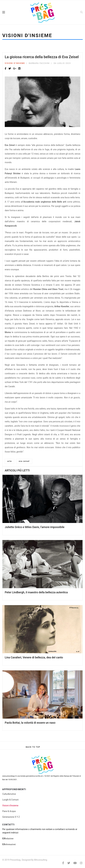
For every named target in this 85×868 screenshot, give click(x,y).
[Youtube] (75, 863)
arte (10, 461)
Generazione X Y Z (11, 817)
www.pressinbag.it (9, 776)
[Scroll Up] (33, 747)
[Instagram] (81, 863)
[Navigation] (11, 12)
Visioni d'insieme (15, 63)
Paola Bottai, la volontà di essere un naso (30, 723)
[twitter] (69, 863)
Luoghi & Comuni (10, 800)
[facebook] (63, 863)
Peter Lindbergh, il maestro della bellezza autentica (36, 592)
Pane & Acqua (9, 811)
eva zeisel (24, 461)
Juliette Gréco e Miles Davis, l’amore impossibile (35, 527)
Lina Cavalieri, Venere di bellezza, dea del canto (34, 657)
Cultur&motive (9, 794)
